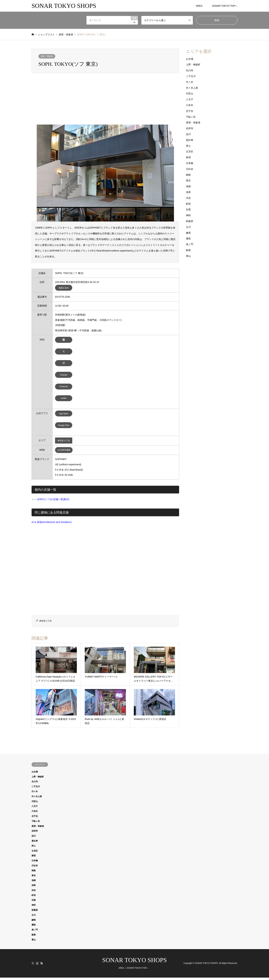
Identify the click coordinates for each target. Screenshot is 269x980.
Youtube (64, 376)
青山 (188, 256)
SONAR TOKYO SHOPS (135, 962)
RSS (42, 966)
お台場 (190, 59)
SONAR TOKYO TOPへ (225, 6)
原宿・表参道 (47, 56)
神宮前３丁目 (64, 443)
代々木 (190, 82)
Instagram (37, 966)
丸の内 (190, 70)
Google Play (64, 427)
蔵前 (188, 238)
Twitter (33, 966)
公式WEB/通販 (64, 452)
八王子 (190, 99)
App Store (64, 416)
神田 (188, 215)
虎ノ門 (190, 244)
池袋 (188, 186)
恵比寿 (190, 140)
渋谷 (188, 198)
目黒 (188, 209)
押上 (188, 146)
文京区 (190, 151)
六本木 (190, 105)
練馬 (188, 233)
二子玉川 (191, 76)
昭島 (188, 175)
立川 (188, 227)
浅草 (188, 192)
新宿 (188, 157)
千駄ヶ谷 (191, 117)
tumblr (64, 400)
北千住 (190, 111)
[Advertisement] (105, 99)
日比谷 (190, 169)
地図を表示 (64, 288)
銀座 (188, 250)
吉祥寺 (190, 128)
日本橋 (190, 163)
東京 (188, 180)
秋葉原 (190, 221)
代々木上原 (192, 88)
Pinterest (64, 388)
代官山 (190, 94)
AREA (199, 6)
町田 (188, 204)
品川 (188, 134)
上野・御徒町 (193, 65)
